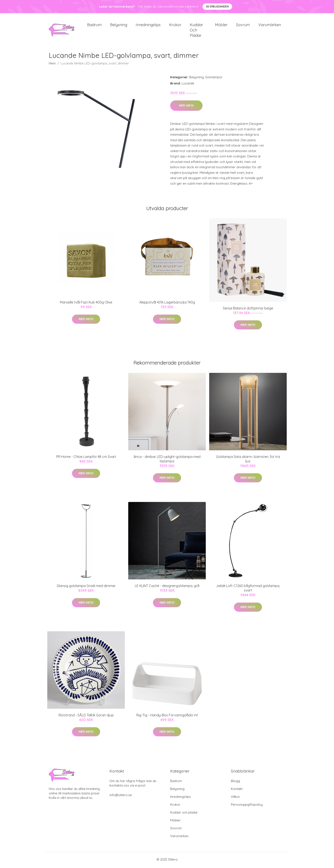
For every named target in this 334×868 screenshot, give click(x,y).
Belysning (119, 25)
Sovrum (243, 25)
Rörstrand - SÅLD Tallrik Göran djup (86, 716)
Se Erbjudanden (217, 6)
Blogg (235, 782)
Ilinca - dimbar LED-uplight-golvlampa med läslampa (167, 460)
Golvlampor (214, 79)
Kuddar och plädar (196, 31)
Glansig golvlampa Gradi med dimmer (86, 587)
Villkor (235, 798)
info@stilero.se (121, 796)
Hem (52, 65)
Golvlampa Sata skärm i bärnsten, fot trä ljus (248, 460)
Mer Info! (186, 107)
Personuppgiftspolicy (247, 806)
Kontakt (237, 790)
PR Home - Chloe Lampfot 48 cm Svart (86, 458)
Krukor (175, 25)
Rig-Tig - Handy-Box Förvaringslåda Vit (167, 716)
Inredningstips (148, 25)
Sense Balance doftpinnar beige (248, 309)
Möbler (221, 25)
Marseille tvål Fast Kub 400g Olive (86, 304)
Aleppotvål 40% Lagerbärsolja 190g (167, 304)
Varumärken (270, 25)
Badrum (94, 25)
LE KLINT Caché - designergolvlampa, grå (167, 587)
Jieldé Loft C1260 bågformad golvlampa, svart (248, 589)
